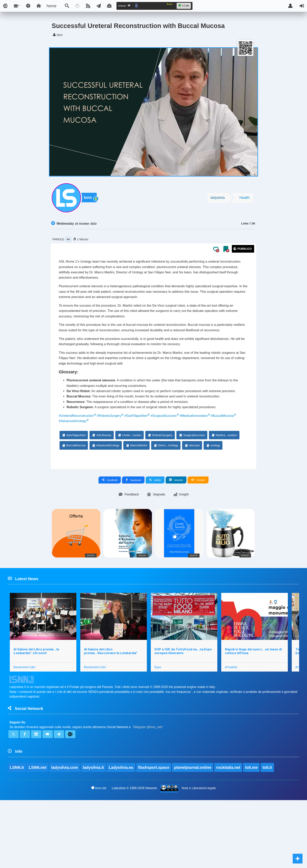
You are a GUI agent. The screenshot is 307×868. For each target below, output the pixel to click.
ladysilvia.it (94, 835)
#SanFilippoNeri (151, 468)
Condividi (110, 534)
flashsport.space (155, 835)
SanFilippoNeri (74, 489)
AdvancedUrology (106, 500)
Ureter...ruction (129, 489)
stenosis (192, 500)
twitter (155, 534)
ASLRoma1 (102, 489)
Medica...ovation (224, 489)
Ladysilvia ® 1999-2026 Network (134, 856)
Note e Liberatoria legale (199, 856)
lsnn (89, 199)
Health (245, 199)
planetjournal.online (194, 835)
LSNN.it (17, 835)
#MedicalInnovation (219, 468)
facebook (133, 534)
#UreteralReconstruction (80, 468)
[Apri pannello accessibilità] (28, 6)
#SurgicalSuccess (183, 468)
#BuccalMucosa (73, 475)
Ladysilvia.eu (122, 835)
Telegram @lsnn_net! (148, 790)
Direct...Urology (166, 500)
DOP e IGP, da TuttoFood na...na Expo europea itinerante (185, 710)
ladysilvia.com (65, 835)
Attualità (234, 726)
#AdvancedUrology (106, 475)
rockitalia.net (229, 835)
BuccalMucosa (74, 500)
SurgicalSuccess (192, 489)
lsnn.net (98, 855)
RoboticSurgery (160, 489)
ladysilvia (218, 199)
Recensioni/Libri (25, 726)
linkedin (176, 534)
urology (213, 500)
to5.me (253, 835)
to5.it (269, 835)
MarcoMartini (136, 500)
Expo (160, 726)
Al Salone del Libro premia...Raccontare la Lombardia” (112, 710)
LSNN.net (38, 835)
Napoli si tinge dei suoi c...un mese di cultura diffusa (256, 710)
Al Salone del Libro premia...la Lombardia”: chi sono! (37, 710)
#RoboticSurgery (119, 468)
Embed (198, 534)
